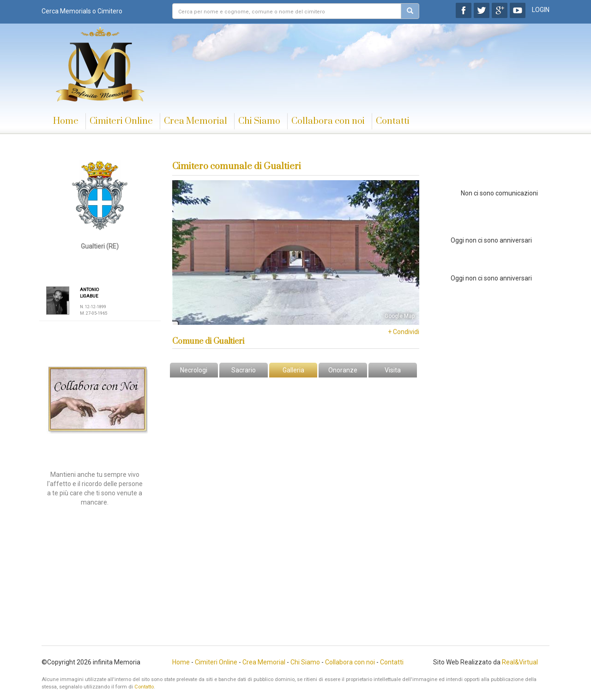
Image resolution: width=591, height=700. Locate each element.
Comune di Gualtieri (208, 341)
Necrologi (194, 370)
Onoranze (343, 370)
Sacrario (244, 370)
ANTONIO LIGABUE (89, 293)
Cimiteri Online (121, 121)
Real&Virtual (520, 662)
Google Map (400, 316)
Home (66, 121)
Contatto (144, 687)
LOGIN (541, 10)
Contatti (393, 121)
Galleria (293, 370)
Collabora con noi (328, 121)
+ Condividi (404, 332)
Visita (393, 370)
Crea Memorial (196, 121)
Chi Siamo (259, 121)
